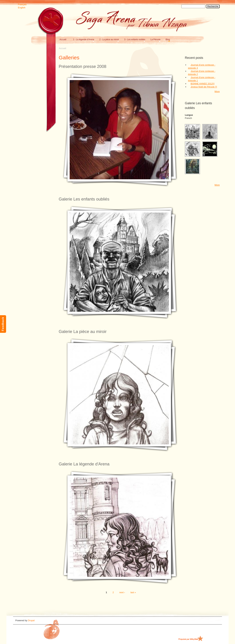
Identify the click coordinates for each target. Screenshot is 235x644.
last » (133, 592)
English (22, 8)
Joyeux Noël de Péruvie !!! (204, 87)
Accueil (63, 40)
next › (122, 592)
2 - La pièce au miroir (109, 40)
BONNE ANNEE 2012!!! (203, 84)
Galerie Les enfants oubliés (84, 199)
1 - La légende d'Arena (83, 40)
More (217, 91)
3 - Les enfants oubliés (134, 40)
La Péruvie (155, 40)
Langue (189, 115)
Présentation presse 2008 (83, 66)
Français (22, 4)
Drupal (31, 620)
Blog (167, 40)
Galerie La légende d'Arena (84, 464)
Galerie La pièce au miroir (83, 331)
